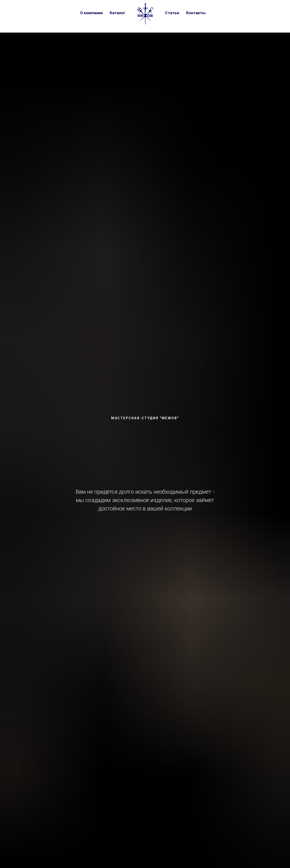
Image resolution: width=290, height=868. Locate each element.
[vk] (217, 13)
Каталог (118, 13)
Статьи (172, 13)
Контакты (196, 13)
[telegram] (226, 13)
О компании (91, 13)
